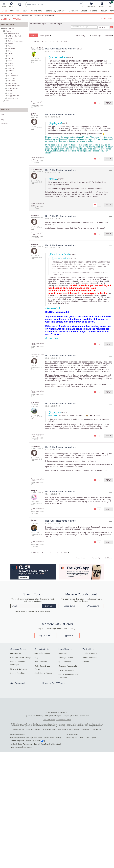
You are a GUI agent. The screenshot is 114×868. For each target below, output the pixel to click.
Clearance (73, 11)
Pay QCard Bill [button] (45, 636)
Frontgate (66, 716)
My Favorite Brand (14, 34)
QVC (2, 15)
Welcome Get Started (15, 36)
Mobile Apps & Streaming (44, 673)
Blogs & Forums (9, 15)
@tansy (53, 179)
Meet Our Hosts (41, 662)
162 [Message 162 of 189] (38, 161)
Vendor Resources (90, 653)
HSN (47, 716)
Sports (10, 73)
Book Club (11, 78)
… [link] (46, 41)
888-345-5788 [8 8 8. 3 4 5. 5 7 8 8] (97, 729)
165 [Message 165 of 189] (38, 346)
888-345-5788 (16, 653)
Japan (81, 738)
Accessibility (28, 747)
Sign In (103, 18)
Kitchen (11, 56)
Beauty (104, 11)
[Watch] (11, 5)
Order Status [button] (69, 606)
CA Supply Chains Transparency (21, 744)
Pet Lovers (12, 81)
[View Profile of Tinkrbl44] (34, 245)
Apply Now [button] (69, 636)
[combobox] (52, 5)
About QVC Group (66, 657)
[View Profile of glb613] (33, 114)
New (24, 11)
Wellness (11, 71)
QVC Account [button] (93, 606)
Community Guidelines (18, 738)
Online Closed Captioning (53, 738)
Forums (18, 15)
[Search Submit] (82, 4)
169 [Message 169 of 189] (38, 511)
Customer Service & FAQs (21, 657)
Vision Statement (16, 747)
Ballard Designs (56, 716)
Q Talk (10, 93)
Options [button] (110, 49)
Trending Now (36, 11)
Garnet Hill (75, 716)
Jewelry (11, 53)
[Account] (102, 5)
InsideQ (11, 38)
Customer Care (13, 98)
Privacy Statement (49, 720)
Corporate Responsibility (68, 666)
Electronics (12, 68)
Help (110, 18)
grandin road (84, 716)
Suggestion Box (13, 96)
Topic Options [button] (45, 36)
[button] (4, 5)
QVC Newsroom (65, 662)
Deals (5, 11)
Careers (86, 662)
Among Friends (13, 88)
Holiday (11, 63)
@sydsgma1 (55, 123)
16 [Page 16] (50, 41)
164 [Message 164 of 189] (38, 236)
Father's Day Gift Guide (55, 11)
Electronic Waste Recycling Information (47, 744)
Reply (108, 103)
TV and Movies (13, 76)
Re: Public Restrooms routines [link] (44, 15)
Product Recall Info (18, 673)
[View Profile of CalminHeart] (35, 447)
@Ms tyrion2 (53, 415)
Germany (70, 738)
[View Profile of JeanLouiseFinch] (37, 48)
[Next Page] (67, 41)
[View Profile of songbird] (34, 491)
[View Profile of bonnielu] (34, 520)
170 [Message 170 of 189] (38, 544)
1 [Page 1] (42, 41)
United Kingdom (90, 738)
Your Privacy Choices (33, 741)
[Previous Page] (35, 41)
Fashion (94, 11)
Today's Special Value (15, 41)
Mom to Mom (12, 83)
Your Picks (15, 11)
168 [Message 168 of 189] (38, 482)
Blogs (7, 101)
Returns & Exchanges (19, 669)
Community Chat (27, 15)
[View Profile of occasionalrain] (36, 170)
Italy (76, 738)
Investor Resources (66, 670)
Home (10, 61)
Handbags (11, 48)
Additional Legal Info (17, 741)
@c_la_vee (55, 412)
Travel (10, 91)
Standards (5, 123)
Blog (36, 657)
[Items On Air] (91, 5)
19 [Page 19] (61, 41)
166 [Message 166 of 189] (38, 394)
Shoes (10, 51)
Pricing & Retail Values (35, 738)
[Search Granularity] (103, 27)
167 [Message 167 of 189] (38, 438)
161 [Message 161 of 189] (38, 105)
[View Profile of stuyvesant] (35, 215)
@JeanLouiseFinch (59, 254)
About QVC (63, 653)
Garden (84, 11)
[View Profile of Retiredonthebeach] (37, 355)
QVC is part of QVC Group (34, 716)
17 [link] (54, 41)
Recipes (11, 58)
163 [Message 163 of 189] (38, 207)
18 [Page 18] (57, 41)
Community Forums (42, 653)
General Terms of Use (64, 720)
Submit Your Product (91, 657)
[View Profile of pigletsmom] (35, 403)
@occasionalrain (58, 57)
